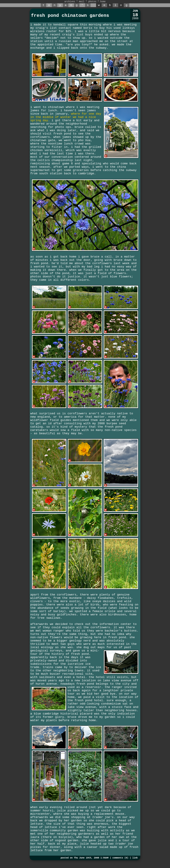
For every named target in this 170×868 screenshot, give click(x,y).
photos (92, 2)
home (103, 2)
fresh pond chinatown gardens (70, 16)
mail (82, 2)
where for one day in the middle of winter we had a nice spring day (66, 117)
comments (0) (120, 858)
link (135, 858)
